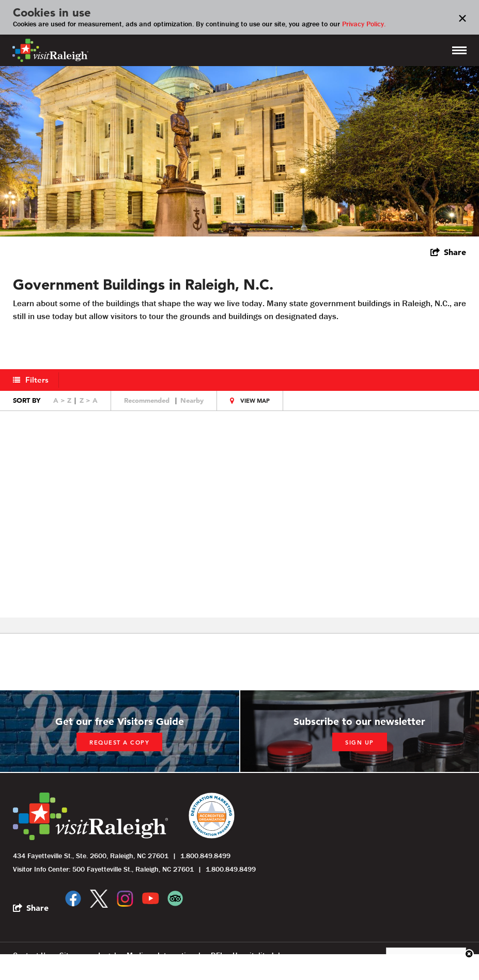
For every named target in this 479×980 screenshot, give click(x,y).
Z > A (89, 400)
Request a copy (119, 742)
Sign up (360, 742)
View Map (255, 401)
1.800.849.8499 (205, 856)
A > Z (62, 400)
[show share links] (448, 252)
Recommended (147, 400)
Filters (37, 380)
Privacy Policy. (364, 24)
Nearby (192, 400)
